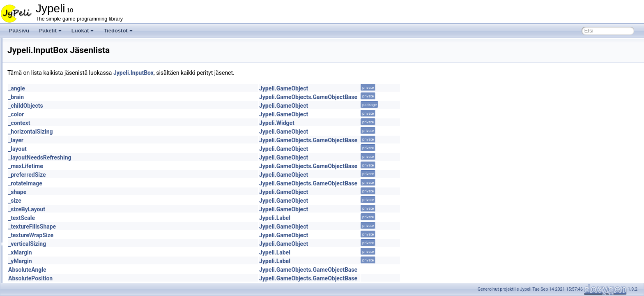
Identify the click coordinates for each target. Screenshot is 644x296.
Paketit (50, 31)
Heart (40, 56)
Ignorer (41, 110)
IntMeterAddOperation (58, 192)
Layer (40, 255)
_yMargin (123, 261)
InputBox (43, 164)
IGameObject (48, 92)
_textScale (124, 218)
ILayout (42, 119)
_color (119, 114)
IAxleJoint (44, 83)
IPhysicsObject (50, 201)
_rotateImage (128, 183)
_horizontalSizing (133, 132)
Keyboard (44, 228)
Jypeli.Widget (379, 123)
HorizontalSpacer (53, 74)
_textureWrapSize (133, 235)
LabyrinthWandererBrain (60, 246)
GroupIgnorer (48, 47)
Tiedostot (118, 31)
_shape (120, 192)
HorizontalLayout (52, 65)
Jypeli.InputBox (236, 73)
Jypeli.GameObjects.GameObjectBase (411, 97)
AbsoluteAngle (130, 270)
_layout (120, 149)
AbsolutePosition (133, 278)
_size (117, 201)
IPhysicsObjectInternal (58, 210)
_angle (119, 88)
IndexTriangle (48, 146)
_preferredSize (130, 175)
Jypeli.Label (377, 218)
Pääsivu (19, 31)
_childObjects (128, 106)
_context (122, 123)
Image (40, 128)
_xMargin (123, 252)
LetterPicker (47, 264)
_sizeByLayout (129, 209)
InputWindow (48, 173)
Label (40, 237)
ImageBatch (47, 137)
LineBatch (45, 282)
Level (40, 273)
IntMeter (43, 183)
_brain (119, 97)
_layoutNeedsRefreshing (143, 157)
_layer (118, 140)
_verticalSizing (130, 244)
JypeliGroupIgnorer (55, 219)
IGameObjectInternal (56, 101)
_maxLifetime (128, 166)
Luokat (83, 31)
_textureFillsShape (135, 227)
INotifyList (45, 155)
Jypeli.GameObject (386, 88)
